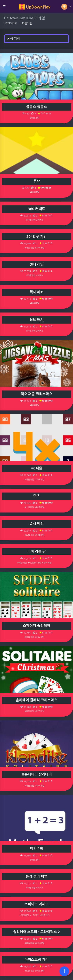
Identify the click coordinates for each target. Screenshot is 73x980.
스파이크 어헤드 (36, 904)
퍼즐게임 (27, 23)
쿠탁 (37, 181)
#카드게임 (40, 637)
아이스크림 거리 (36, 960)
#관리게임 (47, 563)
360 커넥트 (36, 209)
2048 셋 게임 (36, 237)
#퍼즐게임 (34, 118)
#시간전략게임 (34, 563)
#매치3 (40, 220)
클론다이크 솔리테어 (36, 774)
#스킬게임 (29, 507)
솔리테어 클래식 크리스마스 (36, 700)
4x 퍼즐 (36, 468)
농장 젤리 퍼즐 (37, 876)
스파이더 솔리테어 (36, 626)
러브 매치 (36, 320)
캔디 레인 (36, 264)
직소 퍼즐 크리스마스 (36, 394)
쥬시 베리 (36, 524)
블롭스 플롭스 (36, 107)
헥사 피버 (36, 292)
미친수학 (37, 849)
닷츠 (37, 496)
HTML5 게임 (10, 23)
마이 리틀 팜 (36, 551)
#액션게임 (24, 915)
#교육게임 (40, 248)
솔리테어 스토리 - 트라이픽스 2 (36, 932)
